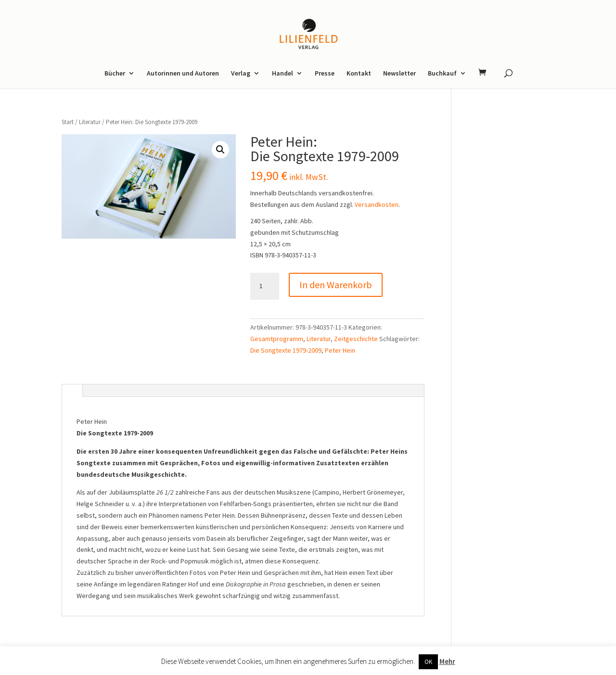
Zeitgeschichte (356, 339)
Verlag (241, 74)
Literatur (90, 122)
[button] (220, 150)
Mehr (447, 661)
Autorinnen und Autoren (183, 74)
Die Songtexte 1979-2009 (286, 350)
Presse (325, 74)
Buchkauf (442, 74)
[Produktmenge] (265, 286)
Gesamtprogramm (277, 339)
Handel (282, 74)
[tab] (72, 391)
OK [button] (428, 662)
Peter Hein (340, 350)
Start (68, 122)
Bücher (115, 74)
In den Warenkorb (336, 285)
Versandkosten (377, 204)
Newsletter (399, 74)
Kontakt (359, 74)
